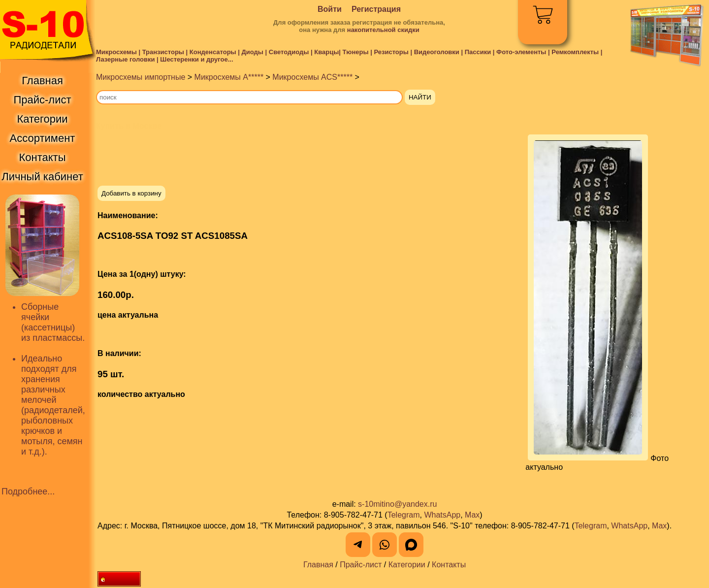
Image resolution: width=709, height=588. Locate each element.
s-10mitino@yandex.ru (397, 504)
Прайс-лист (361, 565)
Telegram (404, 515)
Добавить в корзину (131, 193)
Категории (407, 565)
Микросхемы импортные (141, 77)
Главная (318, 565)
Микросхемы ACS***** (312, 77)
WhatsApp (442, 515)
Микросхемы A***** (229, 77)
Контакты (449, 565)
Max (472, 515)
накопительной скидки (383, 30)
